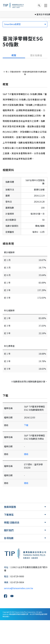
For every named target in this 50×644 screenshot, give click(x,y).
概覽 (14, 55)
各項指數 (9, 562)
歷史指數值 (36, 55)
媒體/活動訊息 (12, 546)
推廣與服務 (10, 531)
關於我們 (9, 554)
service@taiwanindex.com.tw (19, 612)
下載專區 (9, 538)
